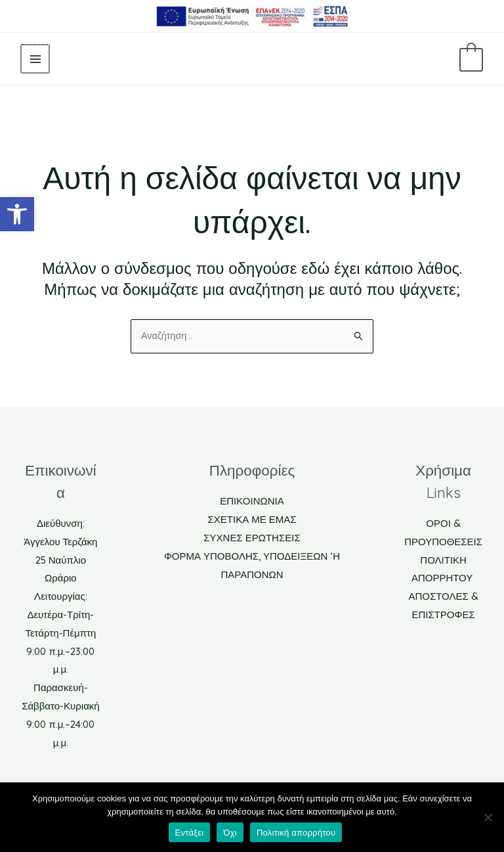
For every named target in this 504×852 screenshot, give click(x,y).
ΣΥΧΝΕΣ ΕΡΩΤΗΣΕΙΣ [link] (252, 538)
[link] (17, 214)
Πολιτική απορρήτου (296, 833)
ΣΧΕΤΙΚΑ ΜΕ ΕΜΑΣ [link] (252, 520)
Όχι (230, 833)
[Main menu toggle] (34, 59)
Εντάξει (190, 833)
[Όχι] (488, 817)
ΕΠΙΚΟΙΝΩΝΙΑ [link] (252, 502)
